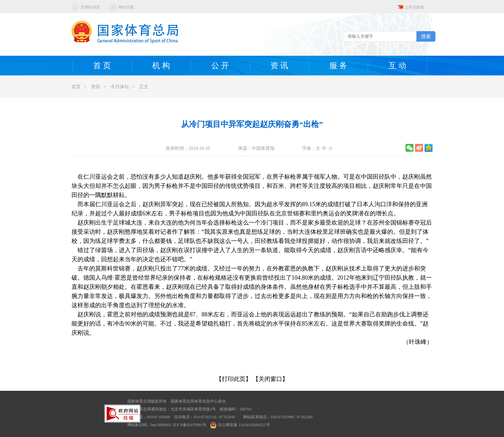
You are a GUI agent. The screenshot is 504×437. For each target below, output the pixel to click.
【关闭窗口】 (270, 379)
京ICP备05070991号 (189, 425)
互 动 (397, 66)
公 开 (220, 66)
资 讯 (279, 66)
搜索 (426, 36)
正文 (144, 87)
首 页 (102, 66)
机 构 (161, 66)
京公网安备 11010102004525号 (240, 425)
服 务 (338, 66)
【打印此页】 (234, 379)
